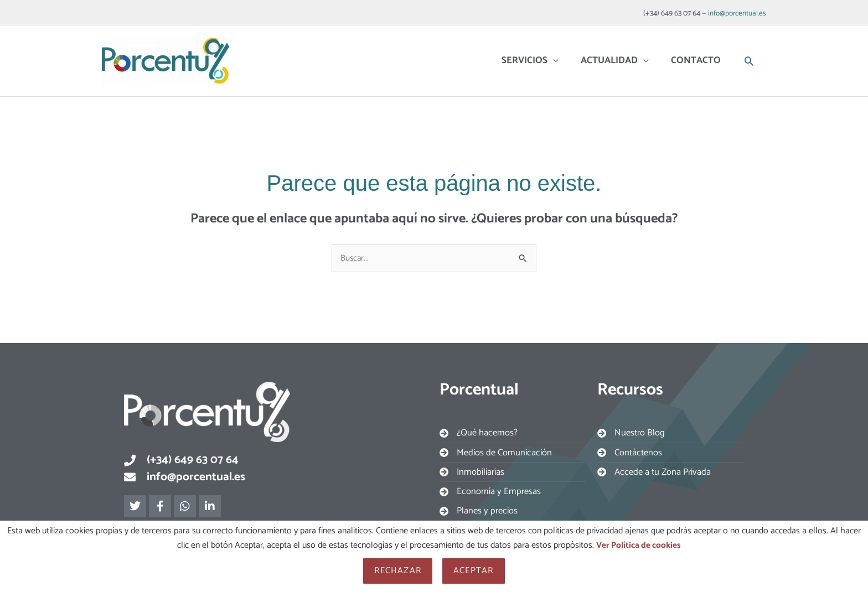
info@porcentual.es (736, 11)
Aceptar (473, 571)
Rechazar (398, 571)
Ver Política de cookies (638, 545)
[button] (749, 54)
